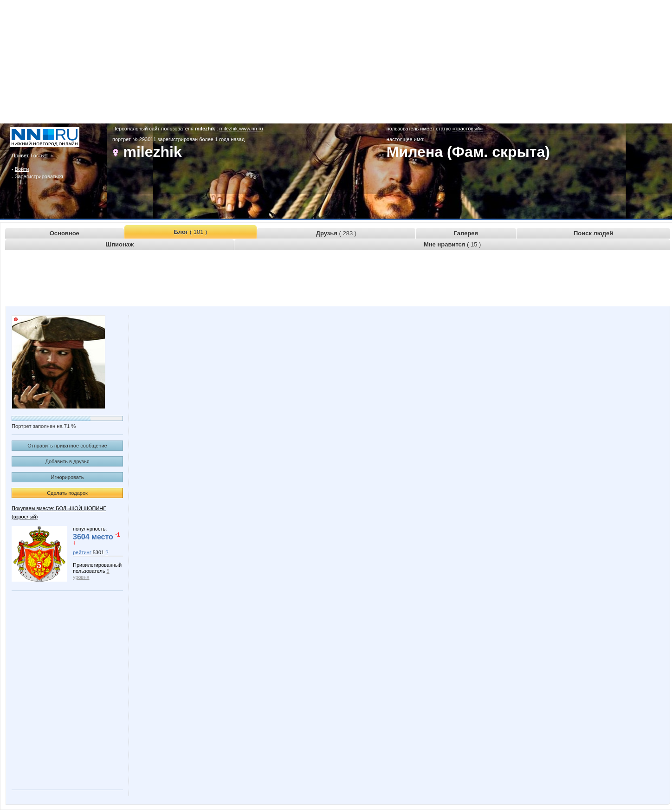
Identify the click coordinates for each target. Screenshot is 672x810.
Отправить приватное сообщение (67, 446)
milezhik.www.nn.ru (241, 129)
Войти (22, 169)
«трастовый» (467, 129)
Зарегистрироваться (39, 176)
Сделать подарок (67, 493)
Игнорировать (68, 477)
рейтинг (82, 552)
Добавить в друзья (67, 461)
